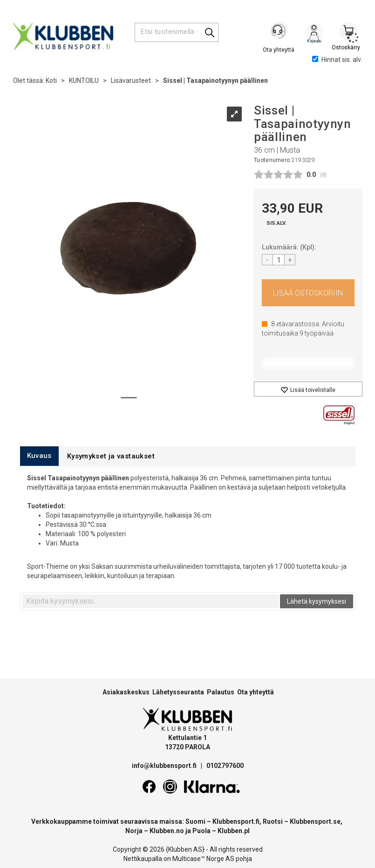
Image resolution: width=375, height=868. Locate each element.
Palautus (221, 692)
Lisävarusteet (131, 81)
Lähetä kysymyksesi (317, 601)
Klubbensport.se (315, 821)
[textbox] (150, 601)
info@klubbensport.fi (165, 766)
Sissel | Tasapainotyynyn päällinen (215, 81)
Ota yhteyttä (256, 692)
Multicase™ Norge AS (203, 859)
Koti (51, 81)
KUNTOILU (84, 81)
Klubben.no (167, 831)
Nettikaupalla (143, 859)
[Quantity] (279, 260)
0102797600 (225, 766)
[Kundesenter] (280, 32)
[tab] (39, 456)
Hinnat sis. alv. (337, 60)
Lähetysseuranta (178, 692)
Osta (308, 293)
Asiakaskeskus (126, 692)
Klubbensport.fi (236, 821)
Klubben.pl (234, 831)
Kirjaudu (314, 33)
